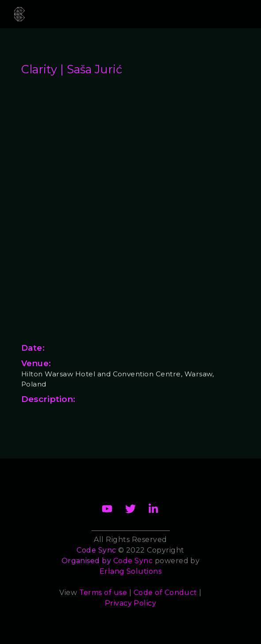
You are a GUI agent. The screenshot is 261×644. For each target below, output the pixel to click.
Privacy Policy (131, 603)
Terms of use (103, 593)
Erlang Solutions (131, 571)
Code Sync (133, 561)
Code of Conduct (165, 593)
